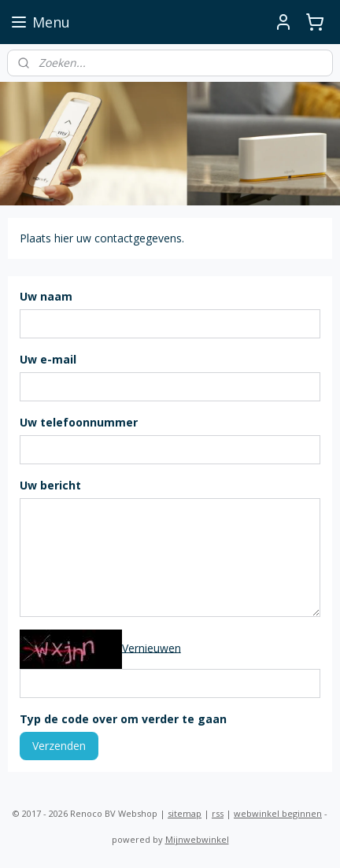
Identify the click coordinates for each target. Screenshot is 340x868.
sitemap (185, 813)
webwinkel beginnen (278, 813)
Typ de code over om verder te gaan (123, 719)
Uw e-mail (48, 359)
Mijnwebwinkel (197, 839)
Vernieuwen (152, 648)
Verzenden (59, 746)
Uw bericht (50, 485)
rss (218, 813)
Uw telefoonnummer (79, 422)
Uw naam (46, 296)
